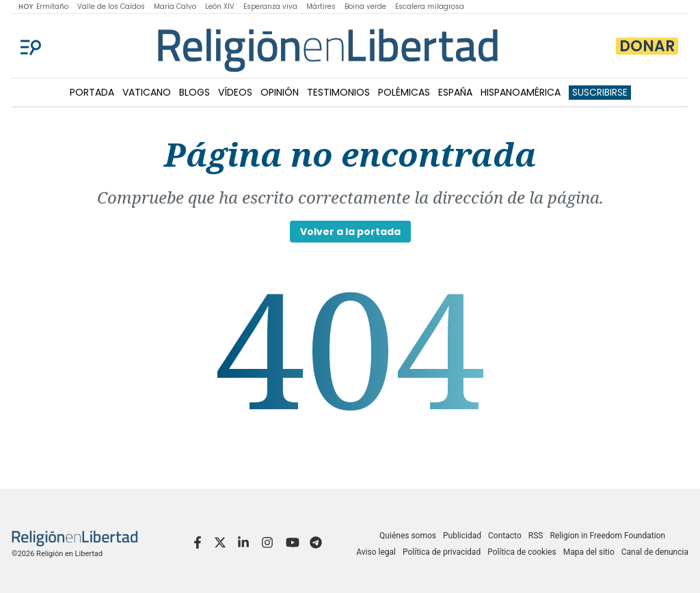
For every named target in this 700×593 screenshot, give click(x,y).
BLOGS (194, 92)
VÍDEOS (235, 92)
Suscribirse (600, 92)
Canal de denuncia (655, 552)
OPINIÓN (280, 92)
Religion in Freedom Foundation (607, 536)
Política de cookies (522, 552)
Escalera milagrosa (430, 6)
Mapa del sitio (589, 552)
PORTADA (92, 92)
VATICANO (147, 92)
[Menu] (31, 46)
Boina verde (365, 6)
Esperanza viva (270, 6)
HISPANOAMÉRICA (521, 92)
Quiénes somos (408, 536)
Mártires (321, 6)
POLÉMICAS (404, 92)
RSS (536, 536)
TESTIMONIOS (338, 92)
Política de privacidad (442, 552)
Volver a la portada (350, 232)
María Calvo (175, 6)
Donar (647, 46)
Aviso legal (376, 552)
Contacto (505, 536)
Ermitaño (52, 6)
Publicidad (462, 536)
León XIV (220, 6)
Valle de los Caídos (111, 6)
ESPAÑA (455, 92)
